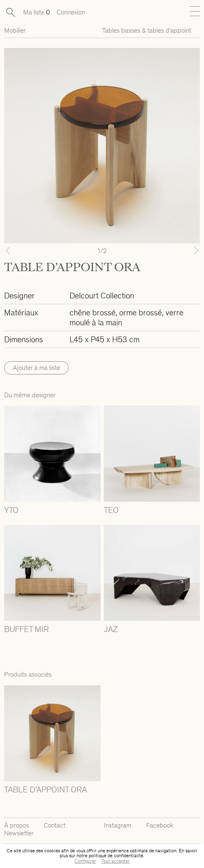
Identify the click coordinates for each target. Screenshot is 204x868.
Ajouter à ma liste (36, 368)
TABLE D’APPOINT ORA (46, 789)
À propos (17, 825)
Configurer (85, 861)
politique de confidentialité (116, 856)
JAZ (111, 629)
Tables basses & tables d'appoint (147, 30)
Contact (55, 825)
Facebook (160, 825)
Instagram (118, 825)
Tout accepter (115, 861)
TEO (111, 510)
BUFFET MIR (26, 629)
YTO (11, 510)
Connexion (71, 12)
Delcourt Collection (102, 296)
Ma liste (37, 12)
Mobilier (15, 30)
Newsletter (19, 833)
